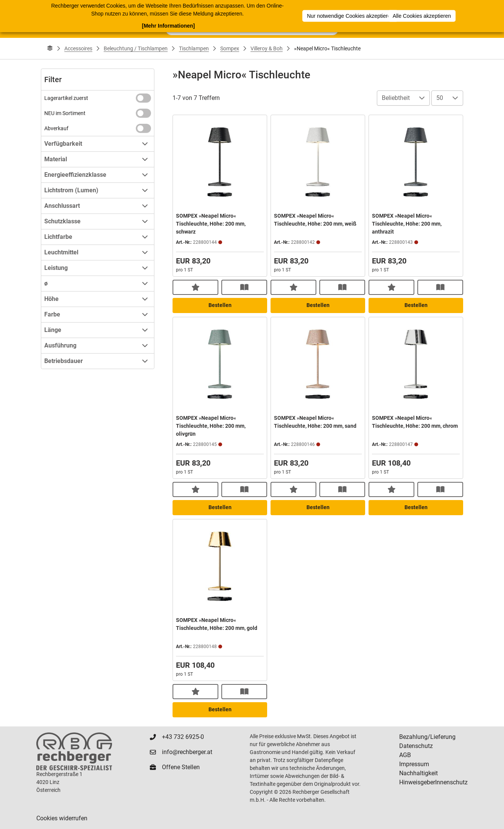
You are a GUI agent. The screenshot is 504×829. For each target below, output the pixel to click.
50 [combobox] (440, 98)
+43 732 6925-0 (183, 737)
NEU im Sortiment (65, 113)
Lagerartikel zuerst (66, 98)
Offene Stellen (181, 767)
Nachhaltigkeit (418, 773)
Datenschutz (416, 746)
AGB (405, 755)
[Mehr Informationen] (168, 25)
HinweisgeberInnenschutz (433, 782)
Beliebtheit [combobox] (396, 98)
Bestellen (220, 305)
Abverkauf (56, 128)
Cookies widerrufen (62, 818)
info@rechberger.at (187, 752)
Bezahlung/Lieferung (427, 737)
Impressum (414, 764)
